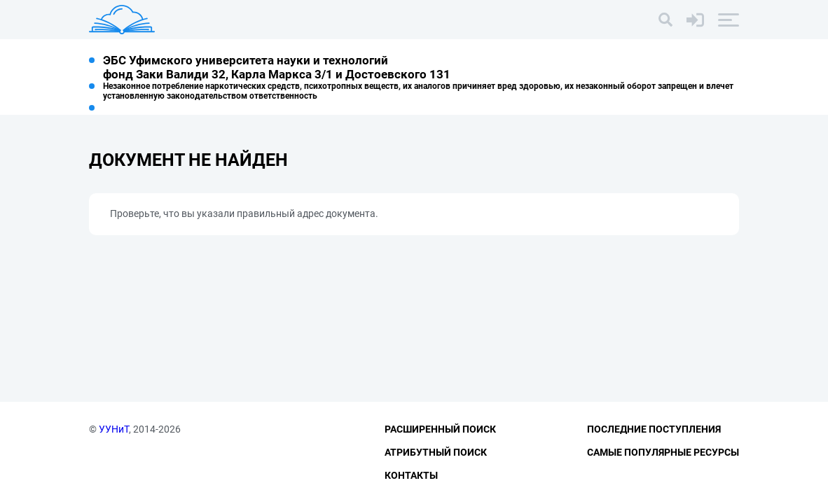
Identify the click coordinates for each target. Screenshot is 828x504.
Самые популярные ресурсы (663, 452)
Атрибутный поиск (436, 452)
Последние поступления (654, 429)
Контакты (411, 475)
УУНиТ (114, 429)
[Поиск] (665, 20)
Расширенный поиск (440, 429)
